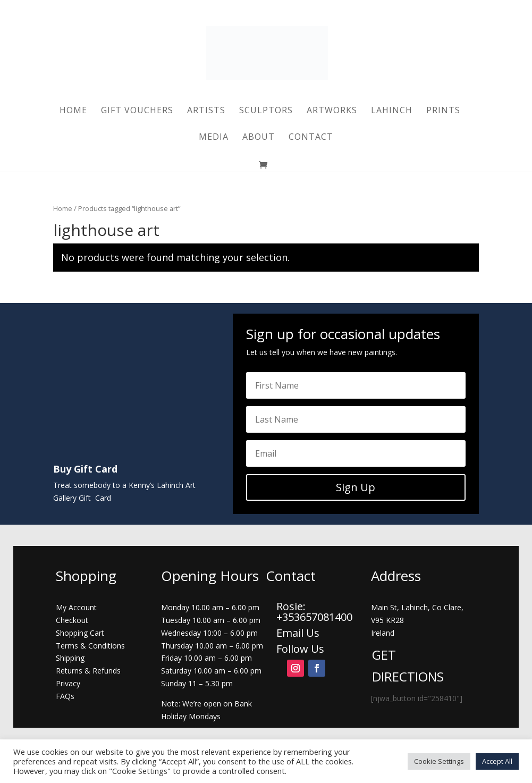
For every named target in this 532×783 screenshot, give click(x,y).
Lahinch (392, 111)
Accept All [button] (497, 761)
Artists (206, 111)
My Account (76, 607)
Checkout (72, 620)
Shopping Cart (80, 633)
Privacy (68, 683)
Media (214, 138)
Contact (311, 138)
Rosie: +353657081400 (316, 612)
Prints (443, 111)
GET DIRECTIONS (408, 666)
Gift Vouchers (137, 111)
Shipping (70, 658)
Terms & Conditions (90, 646)
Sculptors (266, 111)
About (259, 138)
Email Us (298, 633)
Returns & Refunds (88, 671)
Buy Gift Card (85, 469)
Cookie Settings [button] (439, 761)
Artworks (332, 111)
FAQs (65, 696)
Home (73, 111)
